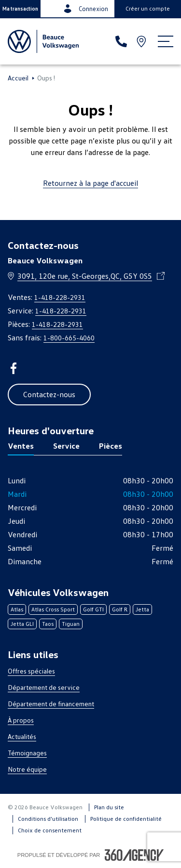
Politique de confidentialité (126, 819)
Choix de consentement (50, 830)
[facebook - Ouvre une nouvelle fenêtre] (14, 368)
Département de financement (51, 704)
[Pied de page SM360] (134, 855)
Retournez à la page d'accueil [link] (90, 183)
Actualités (22, 736)
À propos (21, 720)
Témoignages (27, 753)
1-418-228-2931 (60, 297)
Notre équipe (27, 769)
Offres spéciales (31, 671)
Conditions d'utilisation (48, 819)
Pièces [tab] (111, 446)
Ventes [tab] (21, 446)
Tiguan (71, 624)
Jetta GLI (22, 624)
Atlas (17, 609)
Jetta (142, 609)
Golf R (120, 609)
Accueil (18, 78)
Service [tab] (66, 446)
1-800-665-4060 (69, 338)
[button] (20, 9)
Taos (48, 624)
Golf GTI (93, 609)
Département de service (44, 687)
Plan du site (109, 807)
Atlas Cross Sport (53, 609)
